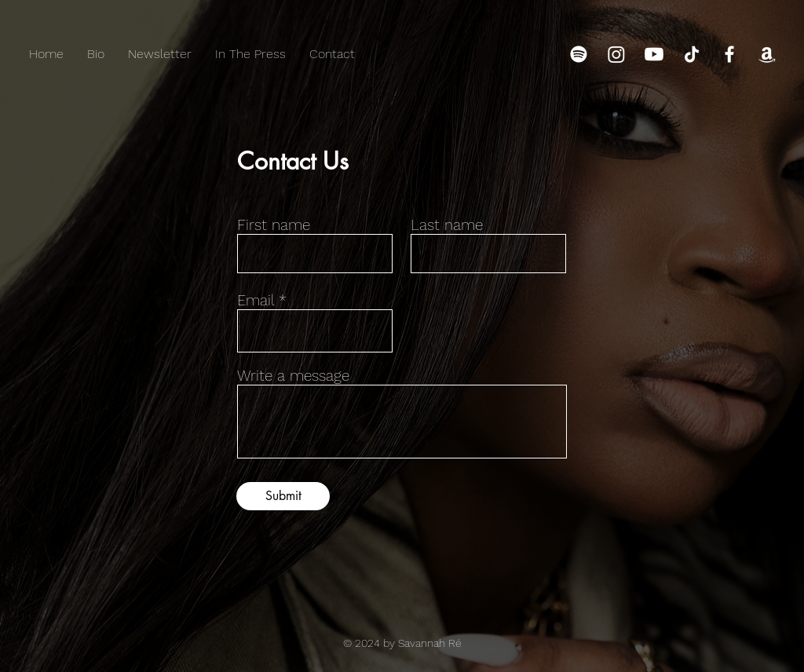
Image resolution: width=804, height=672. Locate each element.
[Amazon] (767, 54)
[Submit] (283, 496)
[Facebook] (729, 54)
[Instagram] (616, 54)
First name (274, 225)
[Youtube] (654, 54)
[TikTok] (692, 54)
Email (256, 300)
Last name (447, 225)
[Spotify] (579, 54)
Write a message (293, 376)
